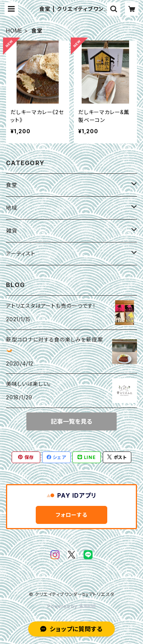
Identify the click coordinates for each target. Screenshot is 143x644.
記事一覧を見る (71, 421)
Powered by (71, 606)
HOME (14, 31)
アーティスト (21, 254)
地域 (12, 208)
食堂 (12, 185)
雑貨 (12, 231)
